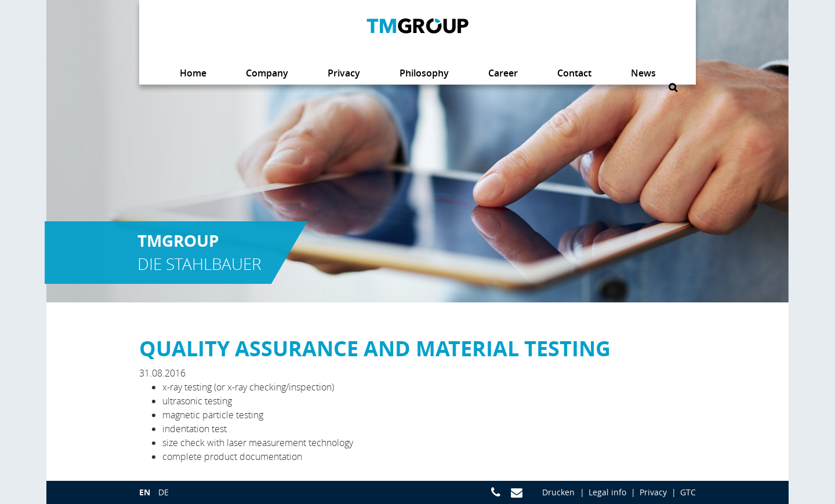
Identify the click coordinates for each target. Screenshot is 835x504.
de (164, 492)
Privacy (653, 492)
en (145, 492)
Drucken (558, 492)
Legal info (607, 492)
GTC (688, 492)
